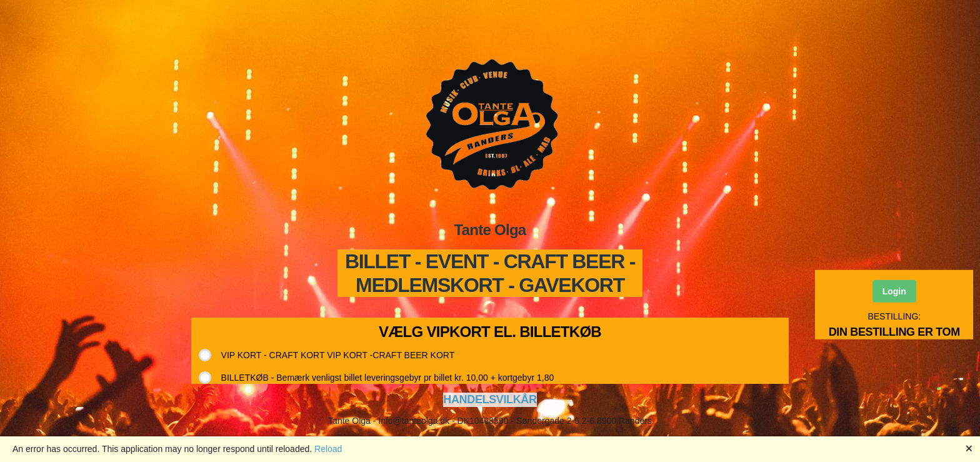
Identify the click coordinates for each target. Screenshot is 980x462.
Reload (328, 449)
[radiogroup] (382, 366)
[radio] (332, 355)
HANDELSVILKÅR (490, 399)
